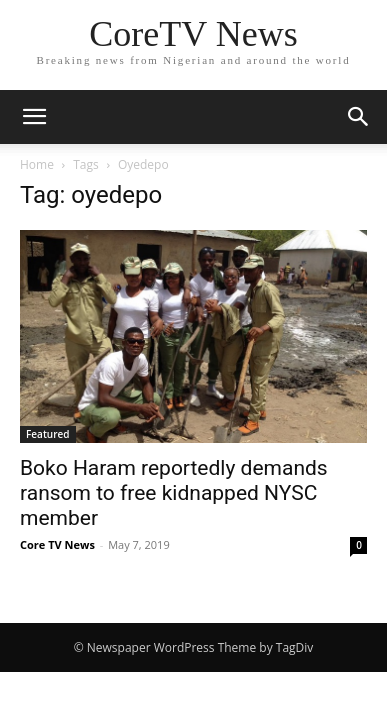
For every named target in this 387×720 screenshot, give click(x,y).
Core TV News (57, 544)
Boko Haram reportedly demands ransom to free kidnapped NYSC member (174, 493)
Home (37, 164)
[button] (34, 117)
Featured (48, 434)
